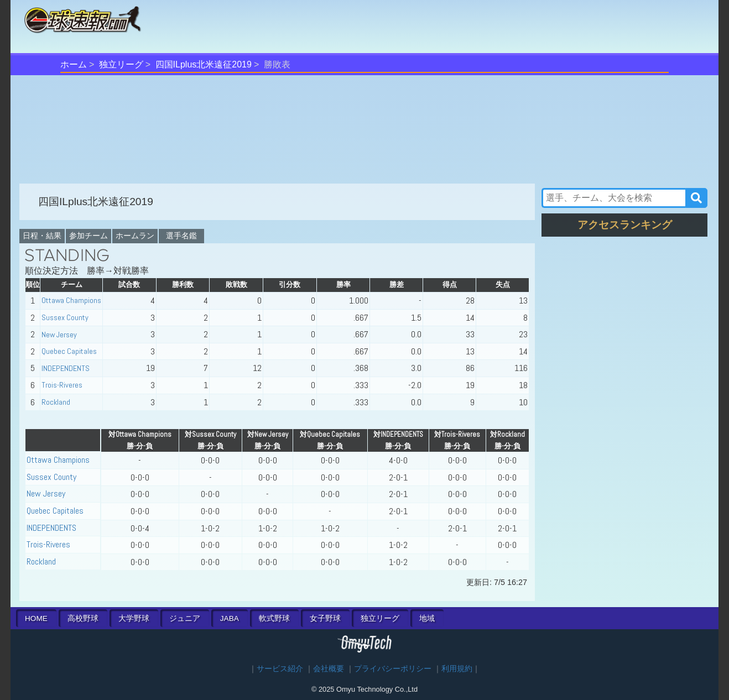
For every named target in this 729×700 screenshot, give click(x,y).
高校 (83, 618)
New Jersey (59, 335)
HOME (36, 618)
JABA (230, 618)
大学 (134, 618)
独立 (380, 618)
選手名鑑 (181, 236)
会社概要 (329, 669)
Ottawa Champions (71, 300)
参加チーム (88, 236)
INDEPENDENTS (66, 368)
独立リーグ (121, 64)
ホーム (74, 64)
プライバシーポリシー (393, 669)
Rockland (56, 402)
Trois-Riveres (62, 385)
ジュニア (185, 618)
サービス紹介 (280, 669)
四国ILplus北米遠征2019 (204, 64)
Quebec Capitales (69, 351)
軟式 (274, 618)
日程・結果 (42, 236)
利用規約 (457, 669)
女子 (325, 618)
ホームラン (135, 236)
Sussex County (65, 317)
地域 (427, 618)
